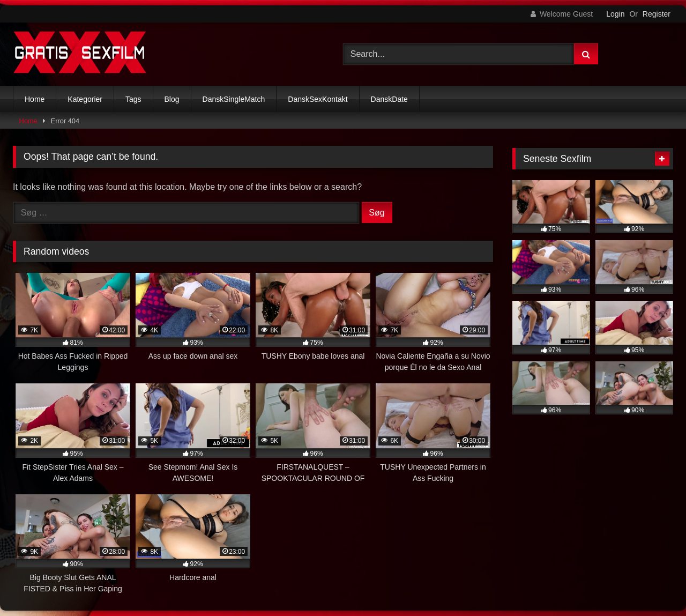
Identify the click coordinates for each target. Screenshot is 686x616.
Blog (172, 99)
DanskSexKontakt (318, 99)
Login (615, 14)
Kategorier (85, 99)
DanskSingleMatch (234, 99)
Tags (133, 99)
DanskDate (389, 99)
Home (35, 99)
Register (657, 14)
